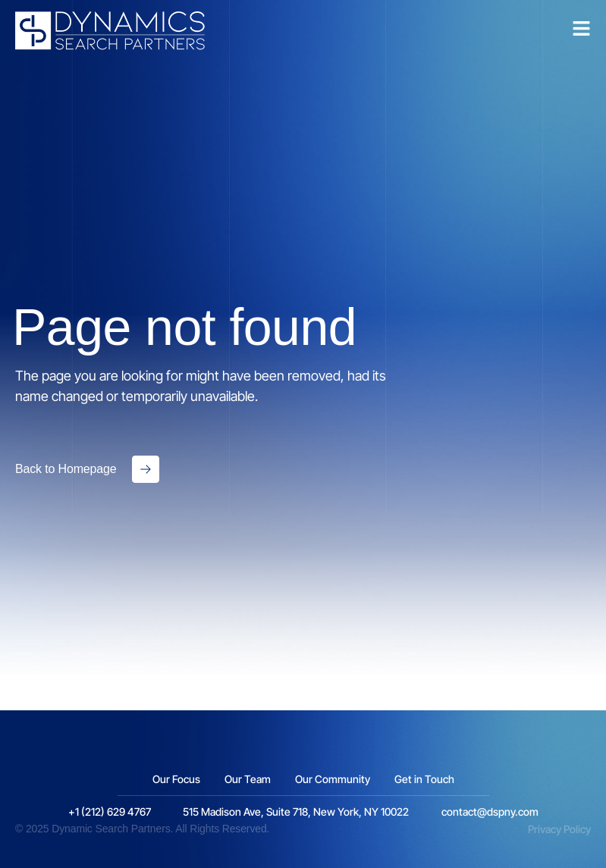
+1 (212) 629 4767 (110, 812)
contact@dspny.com (490, 812)
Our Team (248, 779)
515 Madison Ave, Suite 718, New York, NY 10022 (296, 812)
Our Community (333, 779)
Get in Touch (424, 779)
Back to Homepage (66, 469)
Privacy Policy (559, 829)
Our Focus (176, 779)
